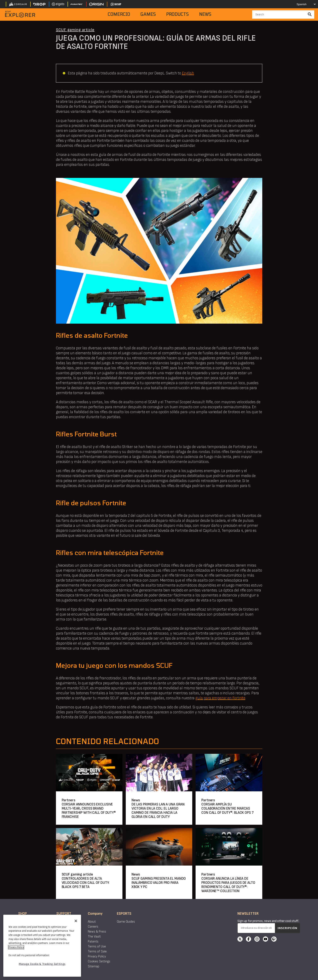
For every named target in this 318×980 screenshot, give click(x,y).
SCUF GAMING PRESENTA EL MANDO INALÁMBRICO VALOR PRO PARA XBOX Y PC (159, 883)
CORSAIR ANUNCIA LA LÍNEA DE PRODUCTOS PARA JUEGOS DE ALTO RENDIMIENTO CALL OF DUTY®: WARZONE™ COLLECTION (228, 885)
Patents (93, 942)
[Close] (76, 921)
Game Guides (126, 922)
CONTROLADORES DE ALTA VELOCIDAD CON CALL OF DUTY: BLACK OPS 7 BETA (86, 883)
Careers (93, 927)
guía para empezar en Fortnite (220, 698)
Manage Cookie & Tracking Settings (42, 964)
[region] (42, 946)
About (92, 922)
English (188, 73)
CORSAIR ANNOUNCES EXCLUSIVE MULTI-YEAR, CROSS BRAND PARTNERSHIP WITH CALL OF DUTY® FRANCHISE (89, 811)
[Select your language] (303, 4)
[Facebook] (248, 940)
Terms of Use (97, 947)
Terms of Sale (97, 951)
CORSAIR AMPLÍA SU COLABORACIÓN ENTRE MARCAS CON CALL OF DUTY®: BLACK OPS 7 (227, 808)
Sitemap (94, 966)
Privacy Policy (97, 956)
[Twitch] (274, 940)
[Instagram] (257, 940)
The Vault (94, 937)
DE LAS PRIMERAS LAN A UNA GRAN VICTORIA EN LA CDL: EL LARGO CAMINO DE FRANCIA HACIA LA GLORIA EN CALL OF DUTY (158, 811)
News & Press (97, 932)
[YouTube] (265, 940)
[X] (240, 940)
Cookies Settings (99, 961)
